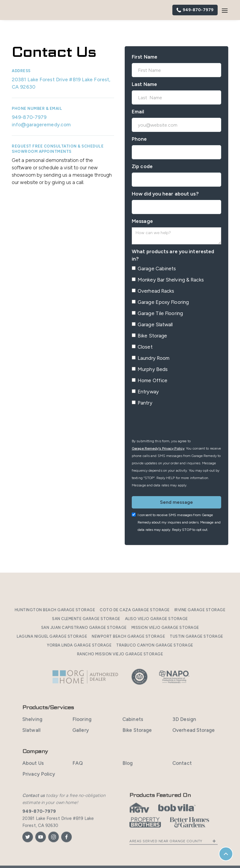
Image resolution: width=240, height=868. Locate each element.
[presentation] (176, 423)
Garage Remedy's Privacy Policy (158, 448)
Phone (139, 139)
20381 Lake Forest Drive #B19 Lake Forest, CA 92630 (61, 83)
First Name (145, 57)
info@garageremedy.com (41, 125)
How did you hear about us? (165, 194)
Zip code (142, 166)
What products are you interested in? (173, 255)
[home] (35, 10)
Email (138, 112)
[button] (225, 10)
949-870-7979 (29, 117)
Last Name (144, 84)
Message (142, 221)
